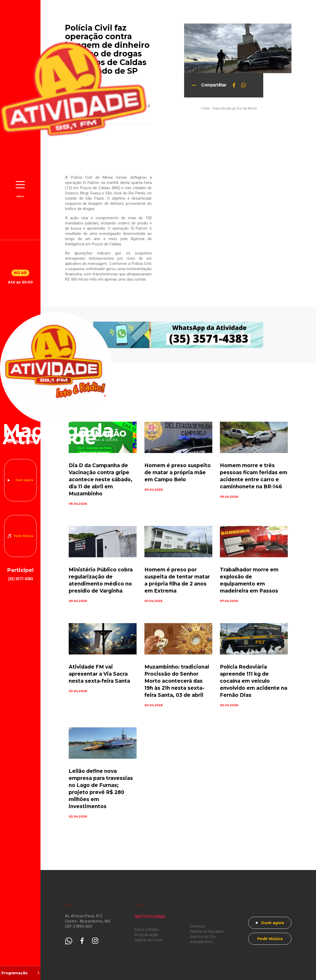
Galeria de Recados (207, 932)
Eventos (197, 926)
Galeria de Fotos (149, 940)
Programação (147, 935)
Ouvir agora (24, 480)
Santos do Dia (203, 937)
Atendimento (202, 942)
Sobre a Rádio (147, 930)
